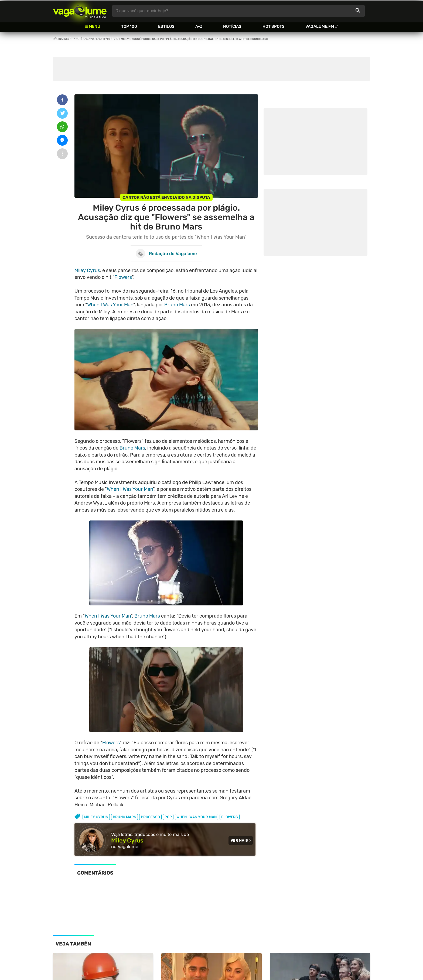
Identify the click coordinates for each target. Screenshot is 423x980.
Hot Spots (274, 26)
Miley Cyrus (87, 270)
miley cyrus (96, 817)
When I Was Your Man (110, 305)
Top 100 (129, 26)
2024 (94, 39)
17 (117, 39)
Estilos (166, 26)
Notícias (232, 26)
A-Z (199, 26)
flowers (230, 817)
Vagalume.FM (320, 26)
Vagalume (80, 11)
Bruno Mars (177, 305)
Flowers (123, 277)
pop (168, 817)
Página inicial (63, 39)
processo (150, 817)
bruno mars (124, 817)
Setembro (106, 39)
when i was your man (197, 817)
